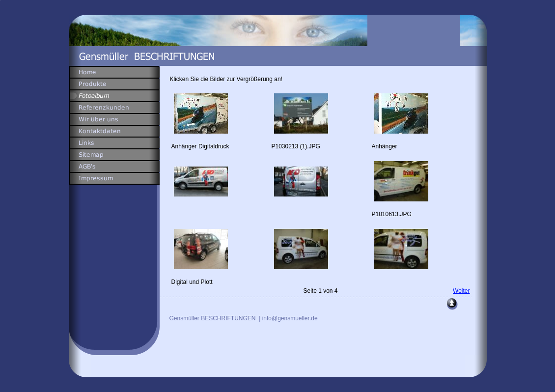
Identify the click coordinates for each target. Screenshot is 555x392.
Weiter (461, 291)
